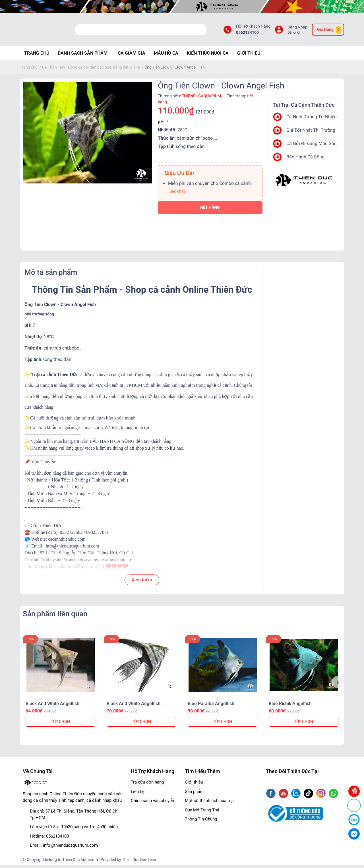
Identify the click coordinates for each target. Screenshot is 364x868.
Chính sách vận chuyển (152, 804)
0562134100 (247, 34)
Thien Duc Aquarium (80, 863)
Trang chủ (37, 56)
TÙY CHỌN (60, 725)
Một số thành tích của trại (209, 804)
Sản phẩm (194, 795)
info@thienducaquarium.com (70, 849)
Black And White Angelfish (52, 707)
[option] (60, 685)
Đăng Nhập (297, 29)
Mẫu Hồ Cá (166, 56)
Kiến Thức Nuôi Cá (208, 56)
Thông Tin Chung (201, 822)
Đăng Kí (294, 34)
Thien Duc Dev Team (140, 863)
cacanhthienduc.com (67, 542)
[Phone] (354, 805)
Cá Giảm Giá (132, 56)
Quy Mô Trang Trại (202, 813)
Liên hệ (138, 795)
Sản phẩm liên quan (55, 617)
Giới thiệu (194, 786)
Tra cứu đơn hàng (147, 786)
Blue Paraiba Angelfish (211, 707)
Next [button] (338, 685)
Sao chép (178, 194)
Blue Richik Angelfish (290, 707)
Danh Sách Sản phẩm (83, 56)
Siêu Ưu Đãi (179, 176)
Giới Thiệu (249, 56)
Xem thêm (142, 583)
